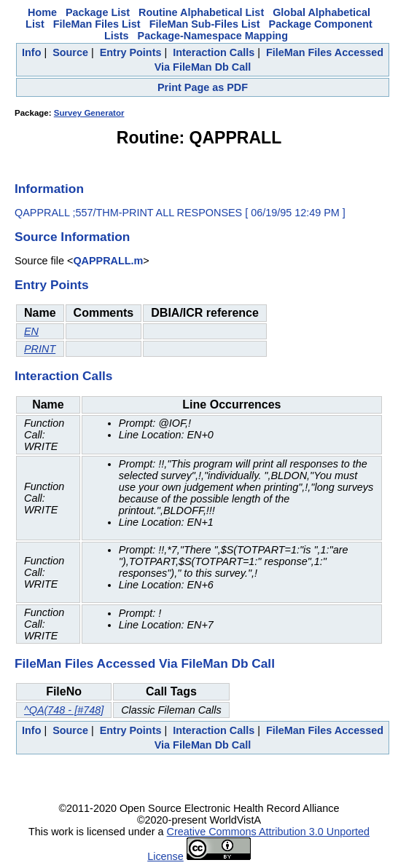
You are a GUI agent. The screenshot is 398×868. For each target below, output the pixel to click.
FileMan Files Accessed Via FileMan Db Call (145, 663)
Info (31, 52)
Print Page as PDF (203, 87)
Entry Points (131, 52)
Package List (98, 12)
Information (49, 189)
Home (42, 12)
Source (70, 52)
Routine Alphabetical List (201, 12)
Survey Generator (89, 113)
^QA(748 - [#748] (64, 710)
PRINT (40, 349)
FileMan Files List (97, 24)
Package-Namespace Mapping (213, 36)
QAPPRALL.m (108, 261)
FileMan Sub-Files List (205, 24)
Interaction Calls (214, 52)
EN (31, 331)
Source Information (72, 237)
